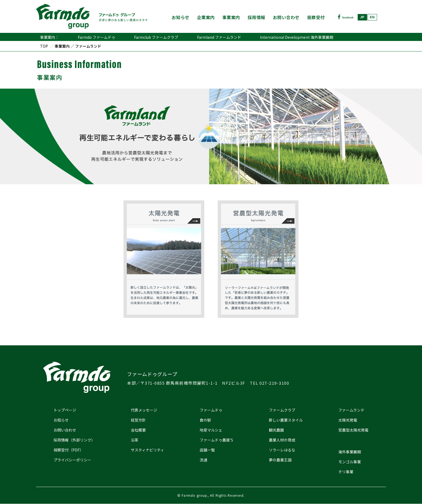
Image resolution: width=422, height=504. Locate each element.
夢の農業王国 (280, 460)
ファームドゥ (211, 410)
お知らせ (181, 17)
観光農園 (276, 430)
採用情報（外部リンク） (74, 440)
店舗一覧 (207, 450)
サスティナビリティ (147, 450)
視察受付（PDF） (68, 450)
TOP (44, 46)
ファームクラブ (282, 410)
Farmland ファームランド (219, 37)
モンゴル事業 (350, 462)
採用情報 (256, 17)
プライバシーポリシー (72, 460)
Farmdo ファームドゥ (96, 37)
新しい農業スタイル (286, 420)
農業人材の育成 (282, 440)
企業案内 (206, 17)
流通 (203, 460)
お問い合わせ (286, 17)
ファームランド (351, 410)
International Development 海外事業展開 (297, 37)
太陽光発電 (348, 420)
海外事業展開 (350, 452)
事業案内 (231, 17)
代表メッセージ (144, 410)
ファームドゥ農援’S (216, 440)
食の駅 (205, 420)
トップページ (65, 410)
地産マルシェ (211, 430)
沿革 (135, 440)
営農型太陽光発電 (353, 430)
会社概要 (138, 430)
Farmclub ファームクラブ (156, 37)
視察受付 (316, 17)
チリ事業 (346, 472)
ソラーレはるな (282, 450)
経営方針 (138, 420)
